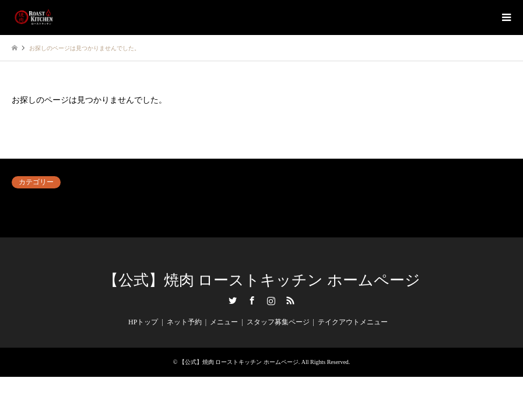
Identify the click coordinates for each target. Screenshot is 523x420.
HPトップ (143, 322)
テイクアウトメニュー (353, 322)
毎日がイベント (161, 216)
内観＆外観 (279, 202)
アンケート (29, 202)
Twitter (233, 300)
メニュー (224, 322)
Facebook (252, 300)
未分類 (22, 216)
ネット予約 (154, 202)
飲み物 (272, 216)
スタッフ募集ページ (278, 322)
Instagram (271, 300)
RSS (290, 300)
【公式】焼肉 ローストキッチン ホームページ (262, 280)
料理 (394, 202)
